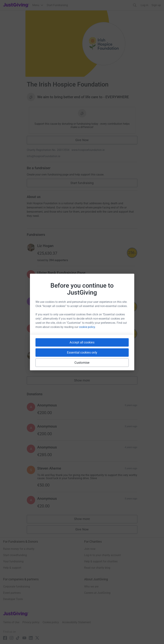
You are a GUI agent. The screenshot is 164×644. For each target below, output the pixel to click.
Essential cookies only (82, 352)
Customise (82, 363)
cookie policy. (87, 327)
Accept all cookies (82, 342)
